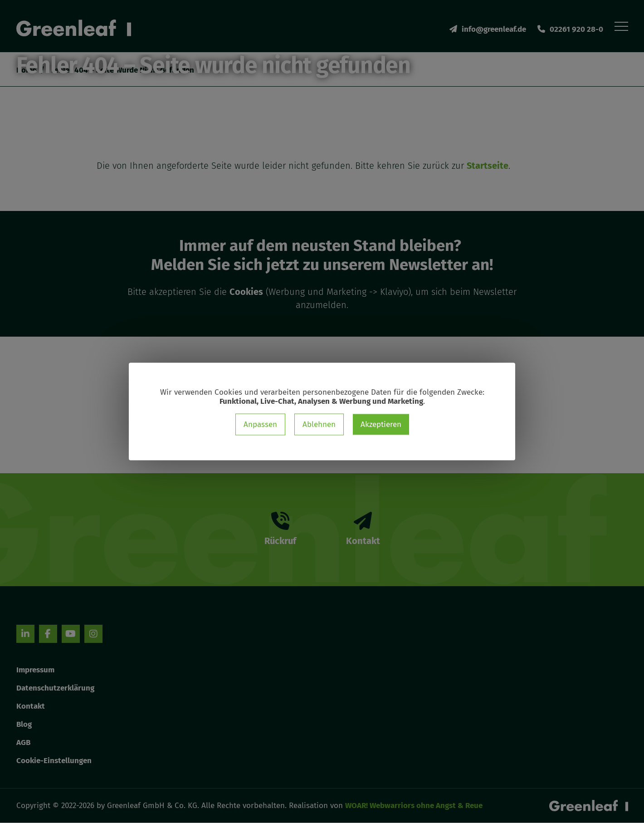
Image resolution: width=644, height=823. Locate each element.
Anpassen (260, 424)
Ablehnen (319, 424)
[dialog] (322, 412)
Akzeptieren (381, 424)
